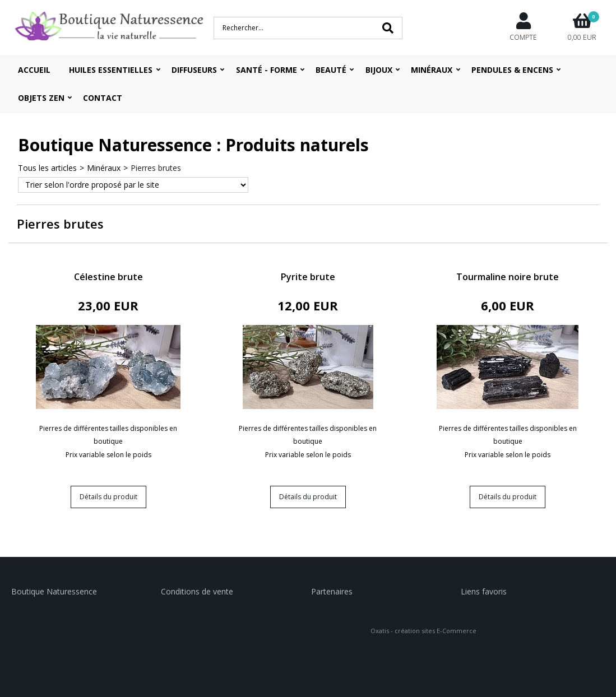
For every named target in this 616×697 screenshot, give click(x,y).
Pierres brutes (156, 168)
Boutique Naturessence (54, 591)
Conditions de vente (197, 591)
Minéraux (104, 168)
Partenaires (332, 591)
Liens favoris (484, 591)
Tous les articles (47, 168)
